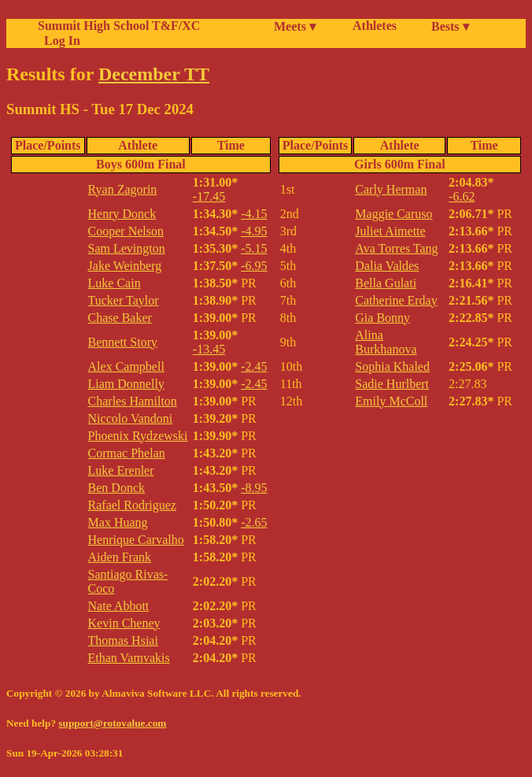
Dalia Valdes (387, 266)
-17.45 (209, 196)
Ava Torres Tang (396, 248)
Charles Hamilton (133, 401)
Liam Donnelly (126, 384)
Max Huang (118, 522)
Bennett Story (123, 342)
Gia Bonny (382, 318)
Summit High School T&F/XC (119, 26)
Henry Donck (122, 214)
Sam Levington (127, 248)
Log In (59, 41)
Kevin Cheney (124, 623)
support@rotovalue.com (112, 723)
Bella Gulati (386, 283)
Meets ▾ (295, 26)
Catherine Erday (396, 300)
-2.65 (254, 522)
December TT (154, 74)
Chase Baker (120, 318)
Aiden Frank (120, 557)
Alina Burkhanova (386, 342)
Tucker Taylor (124, 300)
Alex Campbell (126, 366)
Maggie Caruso (393, 214)
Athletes (375, 26)
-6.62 (462, 196)
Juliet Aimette (390, 231)
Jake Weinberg (125, 266)
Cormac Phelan (127, 453)
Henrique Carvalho (136, 540)
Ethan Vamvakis (129, 658)
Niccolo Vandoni (131, 418)
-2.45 (254, 366)
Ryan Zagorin (123, 189)
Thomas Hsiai (123, 640)
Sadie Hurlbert (392, 384)
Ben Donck (116, 488)
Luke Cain (115, 283)
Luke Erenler (121, 470)
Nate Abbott (119, 606)
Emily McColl (391, 401)
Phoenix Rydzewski (138, 436)
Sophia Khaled (392, 366)
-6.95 (254, 266)
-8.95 (254, 488)
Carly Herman (391, 189)
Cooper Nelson (126, 231)
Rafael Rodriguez (132, 505)
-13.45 (209, 349)
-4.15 (254, 214)
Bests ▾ (450, 26)
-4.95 (254, 231)
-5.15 (254, 248)
